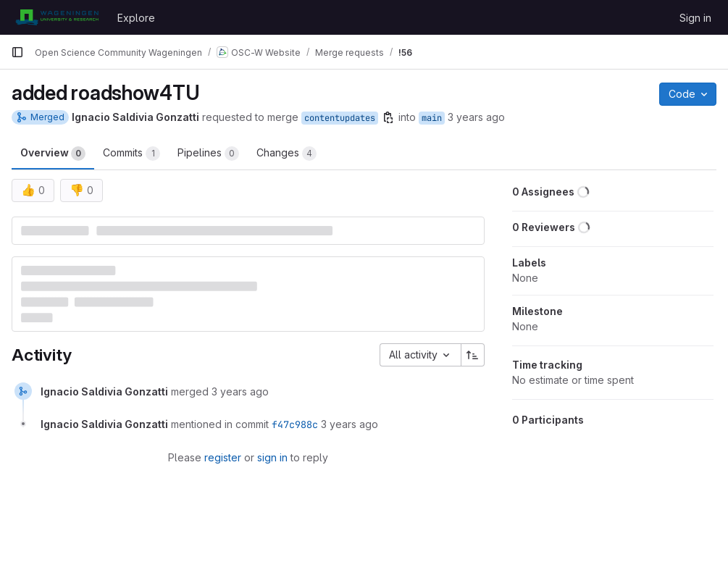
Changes (286, 154)
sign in (272, 457)
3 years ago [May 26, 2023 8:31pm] (476, 117)
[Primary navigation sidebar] (17, 52)
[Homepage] (57, 17)
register (223, 457)
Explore (136, 18)
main (432, 118)
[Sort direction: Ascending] (473, 355)
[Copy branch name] (388, 117)
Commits (131, 154)
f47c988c (295, 424)
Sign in (695, 18)
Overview (53, 154)
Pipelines (208, 154)
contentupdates (340, 118)
